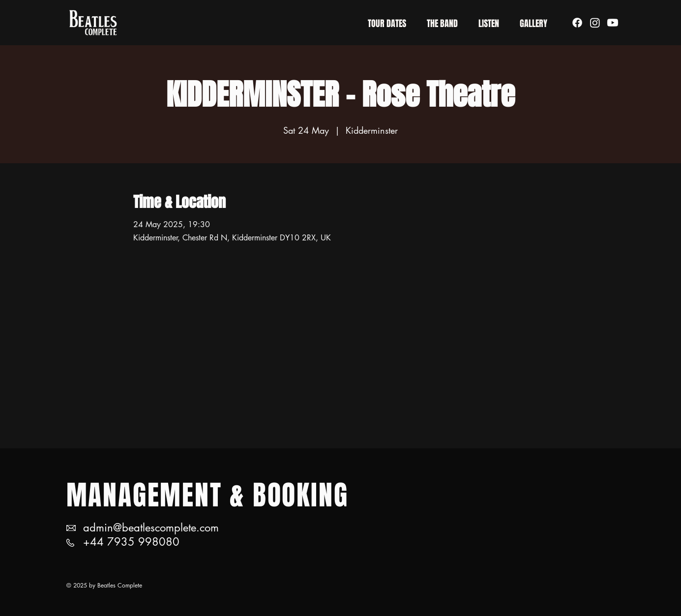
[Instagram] (595, 23)
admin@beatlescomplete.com (151, 528)
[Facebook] (577, 23)
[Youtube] (613, 23)
